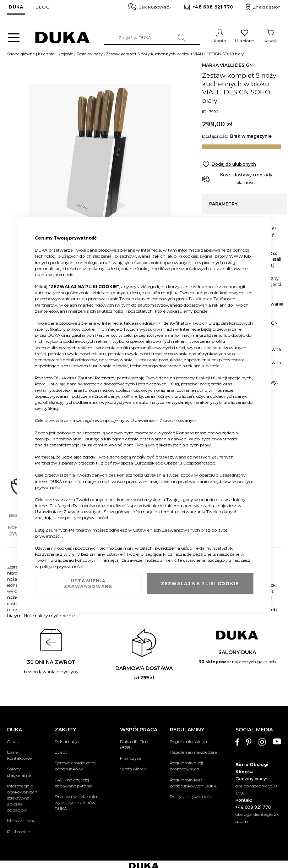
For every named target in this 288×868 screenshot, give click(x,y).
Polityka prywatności (191, 797)
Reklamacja (67, 742)
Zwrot (61, 753)
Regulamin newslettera (194, 753)
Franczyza (131, 759)
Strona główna (21, 54)
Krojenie (65, 54)
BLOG (42, 7)
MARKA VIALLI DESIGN (227, 66)
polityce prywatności (216, 438)
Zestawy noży (89, 54)
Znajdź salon (263, 7)
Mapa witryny (21, 821)
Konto (220, 41)
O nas (13, 742)
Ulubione (244, 41)
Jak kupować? (150, 7)
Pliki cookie (18, 832)
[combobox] (152, 38)
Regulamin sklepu (188, 742)
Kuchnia (46, 54)
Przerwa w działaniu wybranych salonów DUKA (76, 803)
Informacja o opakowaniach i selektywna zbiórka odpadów (23, 798)
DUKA (16, 7)
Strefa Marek (133, 770)
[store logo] (63, 37)
